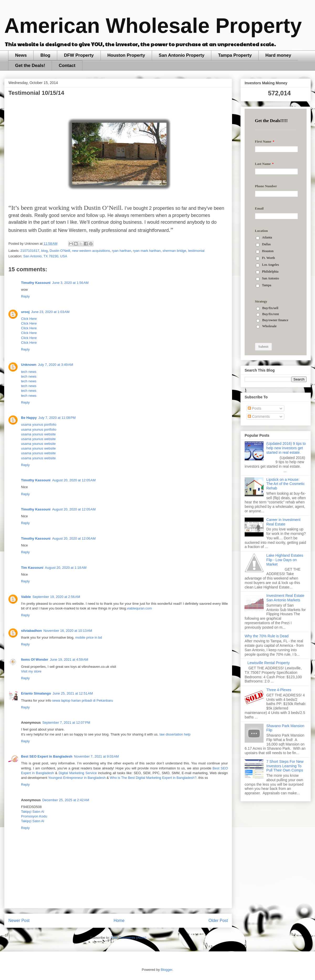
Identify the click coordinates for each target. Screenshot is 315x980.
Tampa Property (235, 55)
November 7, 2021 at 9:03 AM (96, 756)
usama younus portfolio (39, 424)
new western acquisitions (91, 251)
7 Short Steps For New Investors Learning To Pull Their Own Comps (285, 766)
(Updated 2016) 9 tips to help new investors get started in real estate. (286, 448)
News (21, 55)
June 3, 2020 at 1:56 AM (70, 283)
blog (44, 251)
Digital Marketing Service (78, 773)
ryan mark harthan (147, 251)
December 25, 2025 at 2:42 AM (66, 800)
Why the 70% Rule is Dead (267, 636)
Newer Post (19, 921)
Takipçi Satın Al (33, 812)
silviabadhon (31, 631)
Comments (259, 416)
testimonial (196, 251)
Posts (254, 408)
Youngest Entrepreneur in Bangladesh (77, 778)
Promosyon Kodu (34, 816)
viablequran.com (139, 608)
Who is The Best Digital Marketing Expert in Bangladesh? (153, 778)
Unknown (29, 365)
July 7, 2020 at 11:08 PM (57, 418)
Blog (45, 55)
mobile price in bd (89, 637)
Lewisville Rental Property (269, 663)
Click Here (29, 319)
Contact (67, 66)
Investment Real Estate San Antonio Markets (285, 598)
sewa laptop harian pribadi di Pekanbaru (83, 700)
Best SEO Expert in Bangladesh (47, 756)
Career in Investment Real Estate (283, 522)
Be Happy (29, 418)
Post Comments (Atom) (128, 938)
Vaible (26, 597)
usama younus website (38, 434)
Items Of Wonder (35, 660)
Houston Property (126, 55)
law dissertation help (175, 734)
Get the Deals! (30, 66)
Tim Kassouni (32, 568)
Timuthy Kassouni (36, 283)
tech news (29, 372)
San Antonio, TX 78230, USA (45, 256)
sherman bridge (174, 251)
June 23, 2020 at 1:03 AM (50, 312)
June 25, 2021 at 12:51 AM (73, 693)
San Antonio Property (182, 55)
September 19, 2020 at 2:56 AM (56, 597)
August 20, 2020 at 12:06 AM (74, 538)
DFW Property (79, 55)
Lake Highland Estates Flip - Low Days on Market (285, 560)
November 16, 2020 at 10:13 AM (68, 631)
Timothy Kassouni (36, 480)
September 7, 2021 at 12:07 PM (66, 723)
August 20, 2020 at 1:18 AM (66, 568)
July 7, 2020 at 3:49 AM (56, 365)
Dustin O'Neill (60, 251)
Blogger (166, 970)
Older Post (218, 921)
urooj (25, 312)
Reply (25, 296)
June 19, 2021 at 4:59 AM (69, 660)
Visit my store (31, 671)
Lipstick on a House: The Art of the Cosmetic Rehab (286, 484)
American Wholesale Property (153, 26)
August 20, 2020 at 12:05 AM (74, 480)
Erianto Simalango (36, 693)
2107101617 (30, 251)
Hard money (278, 55)
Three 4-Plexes (279, 690)
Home (119, 921)
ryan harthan (121, 251)
